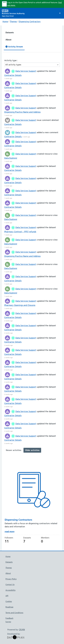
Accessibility (11, 590)
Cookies (9, 601)
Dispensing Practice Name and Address (22, 112)
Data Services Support (26, 71)
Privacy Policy (11, 579)
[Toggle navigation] (60, 13)
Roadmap (9, 607)
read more (10, 531)
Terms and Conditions (14, 613)
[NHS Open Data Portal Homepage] (13, 13)
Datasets (10, 32)
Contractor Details (13, 75)
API (7, 596)
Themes (13, 22)
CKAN (22, 630)
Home (5, 22)
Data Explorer (11, 158)
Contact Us (10, 584)
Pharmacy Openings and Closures (20, 305)
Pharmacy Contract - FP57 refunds (20, 232)
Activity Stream (14, 47)
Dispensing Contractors (30, 22)
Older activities (32, 450)
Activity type (11, 60)
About (8, 40)
